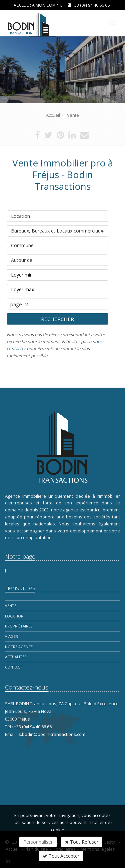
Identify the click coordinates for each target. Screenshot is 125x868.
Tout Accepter (61, 856)
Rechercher (57, 319)
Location (57, 215)
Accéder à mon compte (38, 5)
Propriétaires (19, 626)
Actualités (16, 657)
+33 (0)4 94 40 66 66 (91, 5)
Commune (57, 244)
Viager (11, 636)
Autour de (57, 259)
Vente (11, 606)
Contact (14, 667)
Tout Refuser (82, 842)
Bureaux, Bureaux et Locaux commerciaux (57, 231)
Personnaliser (38, 842)
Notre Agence (19, 647)
